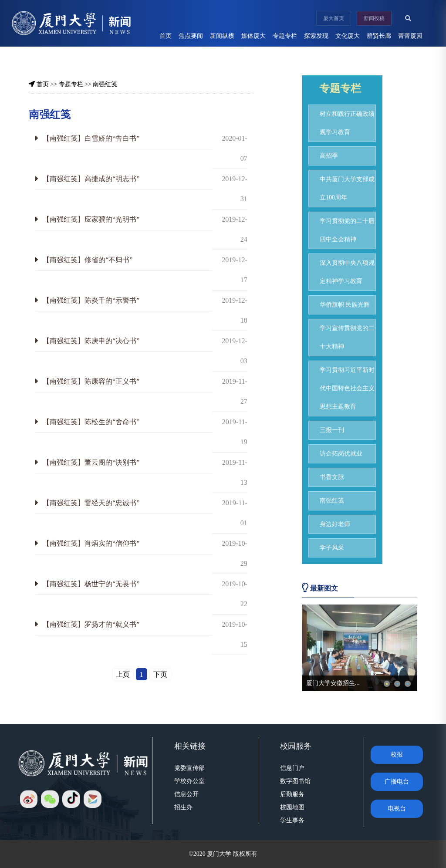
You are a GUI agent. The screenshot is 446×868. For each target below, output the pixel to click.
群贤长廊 (379, 36)
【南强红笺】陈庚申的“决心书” (91, 341)
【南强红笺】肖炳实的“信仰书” (91, 543)
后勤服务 (292, 794)
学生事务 (292, 820)
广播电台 (397, 782)
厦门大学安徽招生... (333, 683)
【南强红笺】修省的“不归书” (88, 260)
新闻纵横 (222, 36)
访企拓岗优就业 (341, 454)
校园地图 (292, 807)
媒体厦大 (253, 36)
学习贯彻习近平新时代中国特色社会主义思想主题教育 (347, 388)
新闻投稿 (374, 18)
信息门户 (292, 768)
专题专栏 (285, 36)
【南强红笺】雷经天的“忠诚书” (91, 503)
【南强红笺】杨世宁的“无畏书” (91, 584)
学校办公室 (189, 781)
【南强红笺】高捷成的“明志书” (91, 179)
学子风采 (332, 548)
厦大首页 (334, 18)
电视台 (397, 809)
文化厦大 (348, 36)
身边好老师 (335, 524)
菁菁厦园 (410, 36)
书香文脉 (332, 477)
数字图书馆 (295, 781)
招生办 (183, 807)
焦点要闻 (191, 36)
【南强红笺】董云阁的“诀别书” (91, 462)
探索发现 (316, 36)
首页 (166, 36)
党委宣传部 (189, 768)
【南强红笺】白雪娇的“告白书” (91, 138)
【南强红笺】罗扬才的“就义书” (91, 624)
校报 (397, 755)
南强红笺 (105, 84)
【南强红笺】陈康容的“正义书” (91, 381)
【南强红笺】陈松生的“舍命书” (91, 422)
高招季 (329, 156)
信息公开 (186, 794)
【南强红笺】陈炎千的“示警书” (91, 300)
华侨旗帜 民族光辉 (345, 305)
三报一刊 (332, 430)
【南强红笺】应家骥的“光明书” (91, 219)
